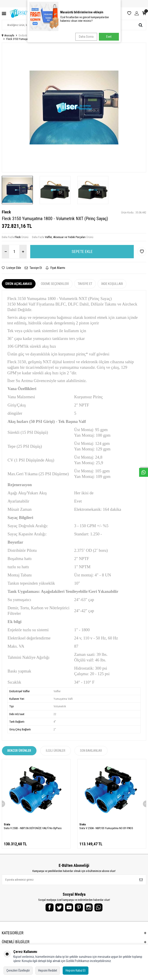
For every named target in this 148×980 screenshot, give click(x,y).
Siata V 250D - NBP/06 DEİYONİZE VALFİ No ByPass (33, 828)
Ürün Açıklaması (19, 284)
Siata (7, 824)
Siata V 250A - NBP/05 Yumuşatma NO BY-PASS (106, 828)
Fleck (6, 212)
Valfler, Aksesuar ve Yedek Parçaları (66, 35)
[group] (74, 107)
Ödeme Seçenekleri (55, 284)
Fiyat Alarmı (55, 268)
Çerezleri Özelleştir (18, 970)
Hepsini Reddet (48, 970)
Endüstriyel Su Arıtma (30, 35)
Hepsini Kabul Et (76, 970)
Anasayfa (8, 35)
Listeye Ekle (11, 268)
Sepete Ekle (82, 251)
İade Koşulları (112, 284)
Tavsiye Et (33, 268)
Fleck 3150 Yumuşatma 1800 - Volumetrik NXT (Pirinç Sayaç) (39, 39)
